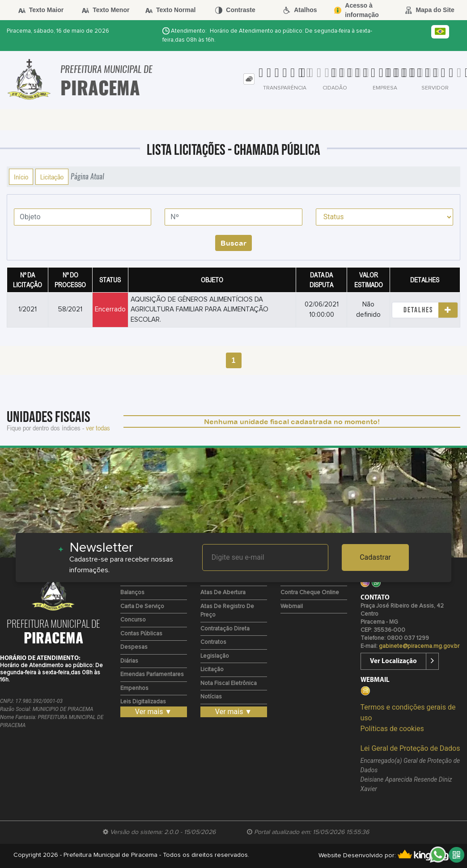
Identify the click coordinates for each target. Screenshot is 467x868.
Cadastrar (375, 557)
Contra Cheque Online (310, 593)
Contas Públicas (141, 634)
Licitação (52, 177)
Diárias (129, 661)
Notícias (211, 697)
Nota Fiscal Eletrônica (229, 683)
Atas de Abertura (223, 593)
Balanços (132, 593)
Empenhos (134, 688)
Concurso (133, 620)
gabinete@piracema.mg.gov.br (419, 646)
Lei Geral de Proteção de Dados (410, 748)
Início (21, 177)
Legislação (215, 656)
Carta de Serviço (142, 606)
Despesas (134, 647)
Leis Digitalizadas (143, 702)
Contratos (213, 642)
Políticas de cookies (392, 729)
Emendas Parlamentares (152, 674)
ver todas (98, 428)
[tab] (249, 79)
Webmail (292, 606)
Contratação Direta (225, 629)
